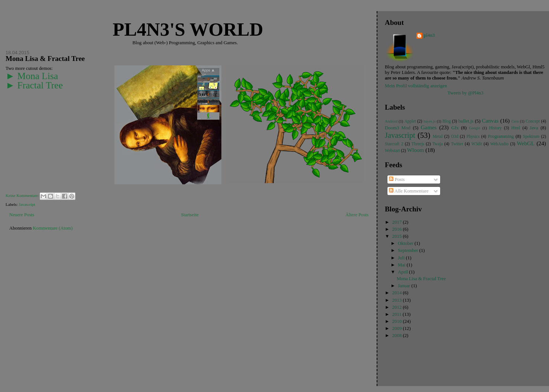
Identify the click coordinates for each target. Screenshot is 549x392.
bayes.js (430, 121)
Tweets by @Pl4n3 (465, 93)
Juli (402, 258)
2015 (398, 236)
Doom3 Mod (398, 128)
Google (475, 128)
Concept (533, 121)
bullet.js (466, 121)
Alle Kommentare (409, 191)
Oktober (406, 243)
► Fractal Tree (34, 85)
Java (534, 128)
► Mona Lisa (32, 76)
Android (391, 121)
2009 (398, 328)
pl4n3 (429, 35)
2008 (398, 336)
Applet (410, 121)
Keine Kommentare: (23, 195)
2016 (398, 229)
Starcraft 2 (394, 144)
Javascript (27, 204)
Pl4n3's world (188, 29)
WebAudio (499, 144)
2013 (398, 300)
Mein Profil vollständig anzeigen (416, 86)
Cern (515, 121)
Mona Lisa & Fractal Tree (45, 59)
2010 (398, 321)
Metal (438, 136)
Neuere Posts (22, 215)
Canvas (490, 121)
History (495, 128)
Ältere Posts (357, 215)
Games (429, 127)
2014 (398, 293)
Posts (397, 179)
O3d (455, 136)
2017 (398, 222)
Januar (405, 286)
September (409, 250)
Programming (501, 136)
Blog (446, 121)
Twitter (457, 144)
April (403, 272)
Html (516, 128)
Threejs (418, 144)
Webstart (392, 150)
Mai (402, 265)
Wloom (416, 150)
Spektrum (531, 136)
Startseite (190, 215)
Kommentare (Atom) (53, 228)
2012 (398, 307)
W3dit (477, 144)
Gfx (455, 128)
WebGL (526, 143)
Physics (473, 136)
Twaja (438, 144)
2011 (397, 314)
